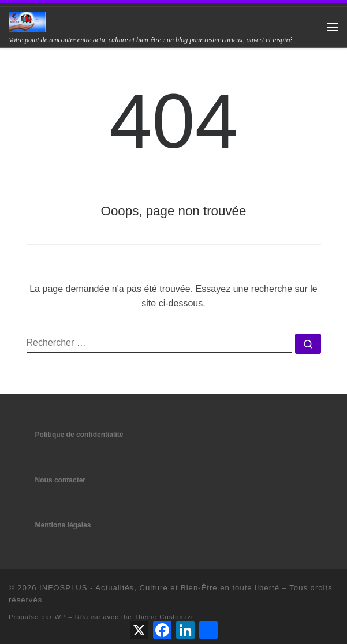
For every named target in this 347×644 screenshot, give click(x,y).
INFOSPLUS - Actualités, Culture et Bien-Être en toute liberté (159, 588)
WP (61, 617)
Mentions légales (63, 525)
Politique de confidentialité (79, 435)
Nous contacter (60, 480)
